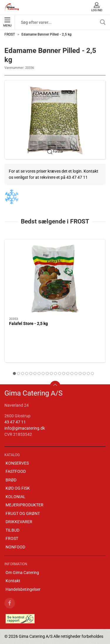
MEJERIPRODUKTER (24, 505)
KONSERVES (17, 463)
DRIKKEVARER (19, 522)
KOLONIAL (16, 497)
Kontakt (13, 581)
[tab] (14, 373)
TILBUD (12, 530)
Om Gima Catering (22, 573)
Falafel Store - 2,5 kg (28, 323)
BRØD (11, 480)
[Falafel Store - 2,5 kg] (55, 278)
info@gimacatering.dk (25, 428)
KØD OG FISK (18, 488)
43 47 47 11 (15, 422)
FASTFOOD (16, 471)
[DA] (11, 7)
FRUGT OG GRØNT (23, 513)
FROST (10, 34)
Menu (7, 22)
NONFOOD (15, 547)
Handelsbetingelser (23, 589)
